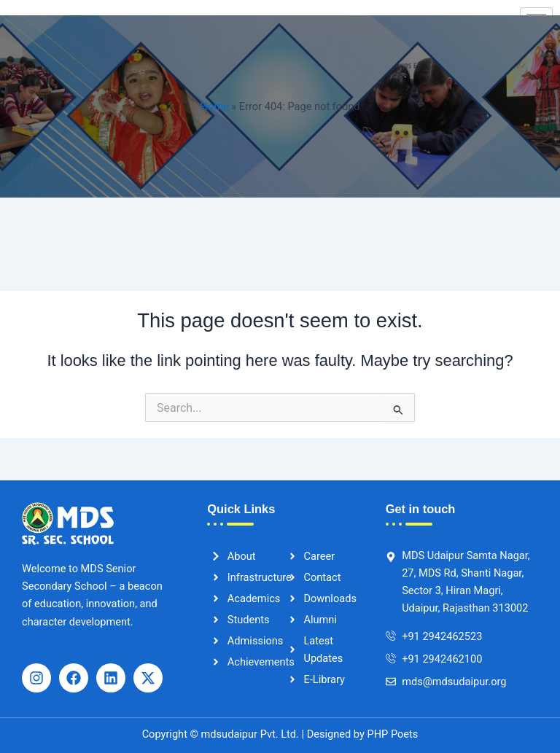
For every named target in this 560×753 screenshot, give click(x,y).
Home (215, 106)
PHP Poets (391, 734)
